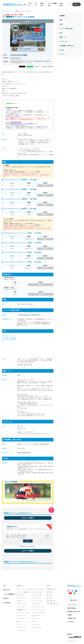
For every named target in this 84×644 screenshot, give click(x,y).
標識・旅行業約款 (72, 609)
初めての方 (6, 590)
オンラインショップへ (45, 500)
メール (45, 67)
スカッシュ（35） (21, 607)
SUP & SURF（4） (36, 616)
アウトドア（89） (21, 598)
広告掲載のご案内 (72, 619)
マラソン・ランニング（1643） (24, 590)
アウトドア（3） (36, 619)
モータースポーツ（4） (22, 619)
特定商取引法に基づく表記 (74, 612)
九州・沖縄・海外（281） (53, 604)
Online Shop (7, 603)
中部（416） (50, 595)
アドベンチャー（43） (22, 604)
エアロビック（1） (21, 628)
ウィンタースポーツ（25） (38, 607)
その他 (62, 50)
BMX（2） (34, 622)
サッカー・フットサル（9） (23, 613)
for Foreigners (71, 622)
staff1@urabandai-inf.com (24, 453)
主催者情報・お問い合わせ (67, 46)
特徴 (61, 24)
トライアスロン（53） (37, 601)
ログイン (76, 4)
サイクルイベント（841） (38, 590)
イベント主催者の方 (9, 594)
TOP (25, 4)
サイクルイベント (10, 11)
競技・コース (63, 37)
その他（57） (20, 601)
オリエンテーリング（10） (38, 610)
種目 (61, 20)
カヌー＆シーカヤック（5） (38, 613)
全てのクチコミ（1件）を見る (28, 547)
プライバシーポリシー (73, 605)
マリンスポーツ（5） (22, 616)
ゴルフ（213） (20, 595)
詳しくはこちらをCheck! (30, 500)
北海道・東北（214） (52, 590)
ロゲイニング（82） (37, 598)
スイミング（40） (36, 604)
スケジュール (63, 41)
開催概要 (62, 16)
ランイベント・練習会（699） (24, 592)
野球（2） (19, 622)
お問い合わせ (73, 601)
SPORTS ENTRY (13, 4)
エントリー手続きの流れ (66, 29)
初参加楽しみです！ (13, 527)
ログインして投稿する (28, 518)
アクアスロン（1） (21, 631)
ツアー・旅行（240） (37, 592)
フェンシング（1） (36, 625)
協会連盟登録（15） (22, 610)
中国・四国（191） (51, 601)
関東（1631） (50, 592)
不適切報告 (24, 537)
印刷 (51, 67)
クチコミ (62, 54)
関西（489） (50, 598)
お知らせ (6, 599)
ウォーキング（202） (37, 595)
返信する (28, 541)
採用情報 (70, 615)
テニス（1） (20, 625)
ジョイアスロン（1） (37, 628)
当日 (61, 33)
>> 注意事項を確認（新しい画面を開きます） (29, 315)
